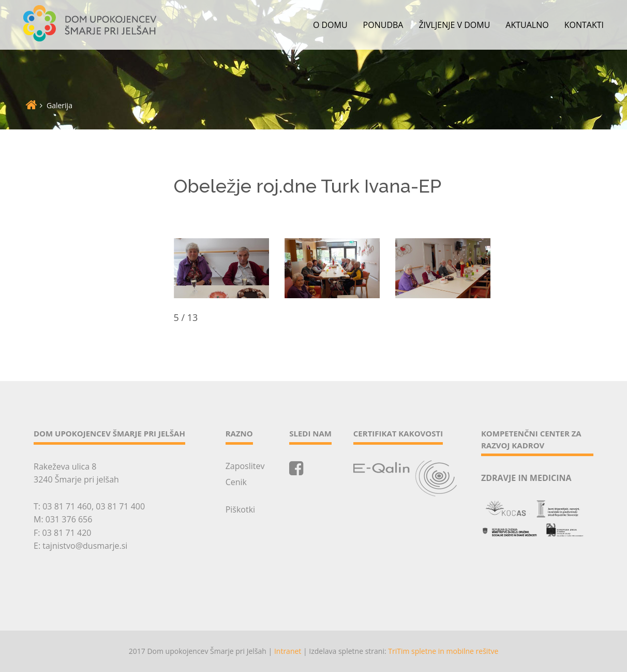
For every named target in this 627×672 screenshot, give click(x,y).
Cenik (236, 482)
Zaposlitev (245, 466)
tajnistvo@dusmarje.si (85, 546)
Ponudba (383, 25)
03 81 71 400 (120, 506)
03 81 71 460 (67, 506)
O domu (330, 25)
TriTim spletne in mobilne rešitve (443, 651)
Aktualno (527, 25)
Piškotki (240, 509)
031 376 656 (69, 519)
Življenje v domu (454, 25)
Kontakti (584, 25)
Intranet (288, 651)
